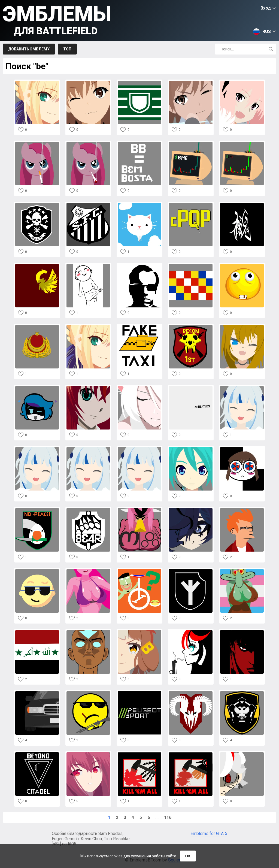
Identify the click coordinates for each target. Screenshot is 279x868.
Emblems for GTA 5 (209, 834)
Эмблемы (57, 19)
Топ (67, 49)
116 (168, 817)
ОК (188, 856)
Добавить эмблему (29, 49)
